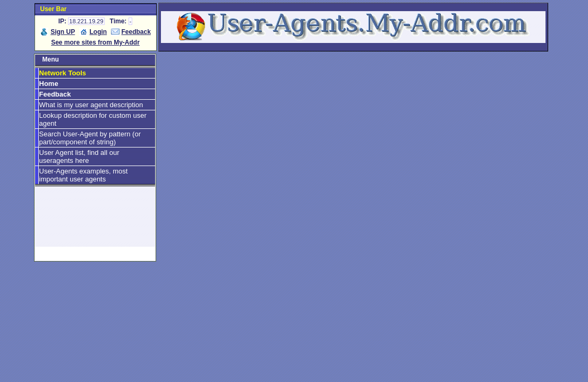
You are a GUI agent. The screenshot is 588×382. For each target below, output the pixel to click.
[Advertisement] (95, 221)
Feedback (136, 32)
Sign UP (63, 32)
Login (99, 32)
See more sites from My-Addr (95, 42)
